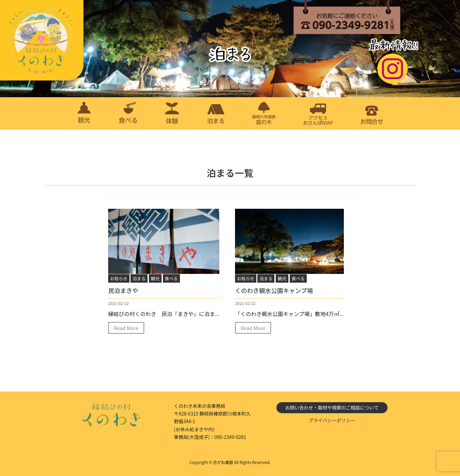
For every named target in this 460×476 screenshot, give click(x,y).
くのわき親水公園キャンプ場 (274, 290)
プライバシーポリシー (332, 420)
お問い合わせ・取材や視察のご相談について (332, 408)
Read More (126, 328)
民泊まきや (123, 290)
